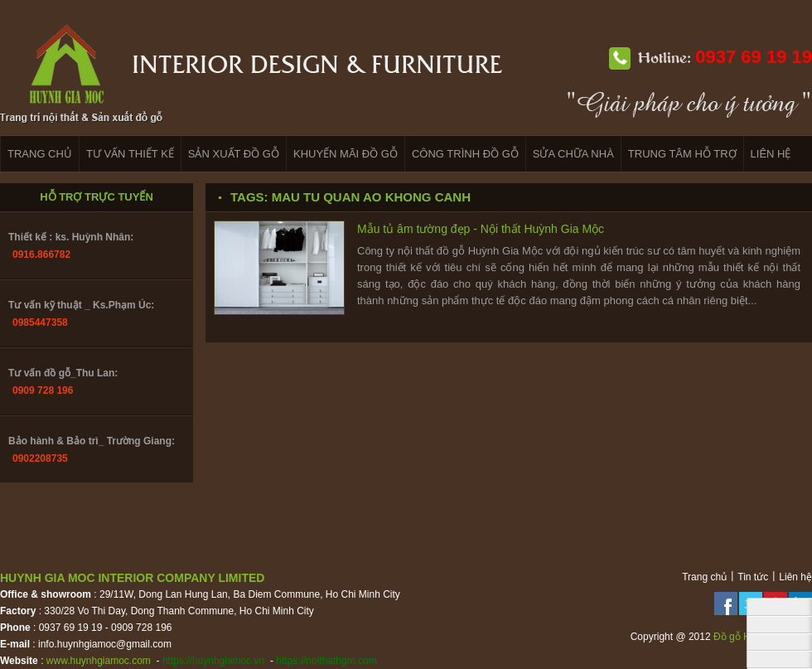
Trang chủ (704, 577)
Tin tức (753, 577)
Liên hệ (795, 577)
